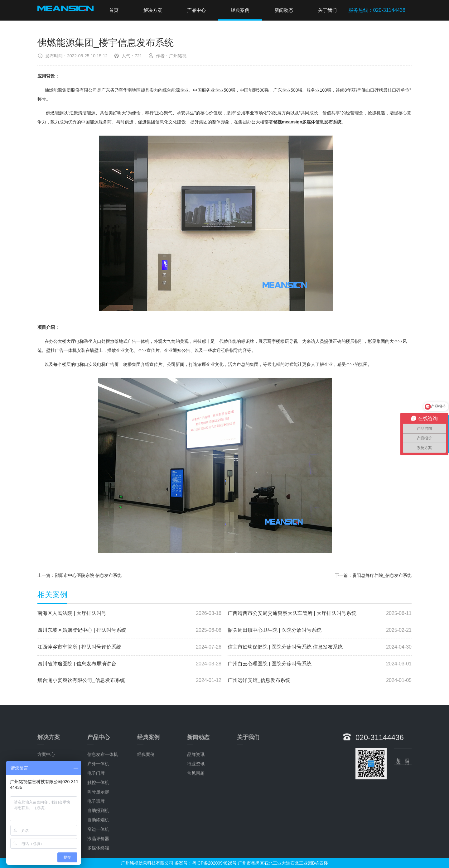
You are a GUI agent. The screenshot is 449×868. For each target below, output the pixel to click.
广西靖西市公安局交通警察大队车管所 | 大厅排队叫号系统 (320, 614)
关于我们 (327, 10)
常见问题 (196, 860)
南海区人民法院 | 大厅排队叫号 (129, 614)
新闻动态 (284, 10)
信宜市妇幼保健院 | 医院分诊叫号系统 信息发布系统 (320, 647)
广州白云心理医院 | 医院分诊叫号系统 (320, 664)
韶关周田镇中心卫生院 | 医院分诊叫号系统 (320, 630)
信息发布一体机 (103, 841)
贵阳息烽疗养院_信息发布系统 (382, 575)
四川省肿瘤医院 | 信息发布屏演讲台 (129, 664)
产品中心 (196, 10)
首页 (114, 10)
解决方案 (153, 10)
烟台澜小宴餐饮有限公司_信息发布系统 (129, 681)
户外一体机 (98, 851)
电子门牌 (96, 860)
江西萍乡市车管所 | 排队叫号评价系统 (129, 647)
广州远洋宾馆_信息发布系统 (320, 681)
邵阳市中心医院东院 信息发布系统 (88, 575)
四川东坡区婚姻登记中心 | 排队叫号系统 (129, 630)
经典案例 (240, 10)
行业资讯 (196, 851)
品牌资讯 (196, 841)
